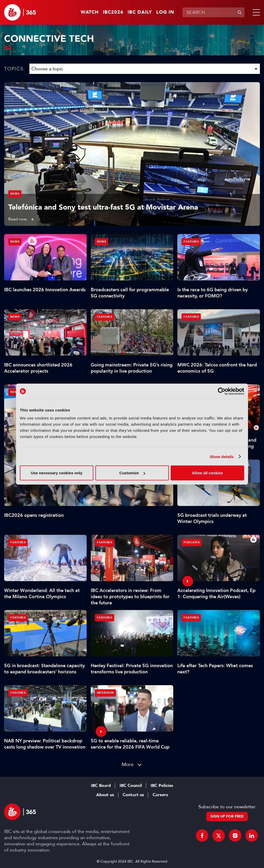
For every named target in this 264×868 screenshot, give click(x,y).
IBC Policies (162, 786)
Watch (90, 12)
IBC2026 (113, 12)
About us (105, 795)
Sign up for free (227, 816)
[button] (255, 12)
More (128, 764)
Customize (132, 473)
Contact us (133, 795)
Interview (105, 693)
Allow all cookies (207, 473)
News (15, 194)
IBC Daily (140, 12)
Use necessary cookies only (56, 473)
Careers (160, 795)
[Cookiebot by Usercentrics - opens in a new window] (222, 391)
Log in (165, 12)
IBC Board (101, 786)
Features (191, 242)
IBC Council (131, 786)
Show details (222, 456)
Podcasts (192, 542)
